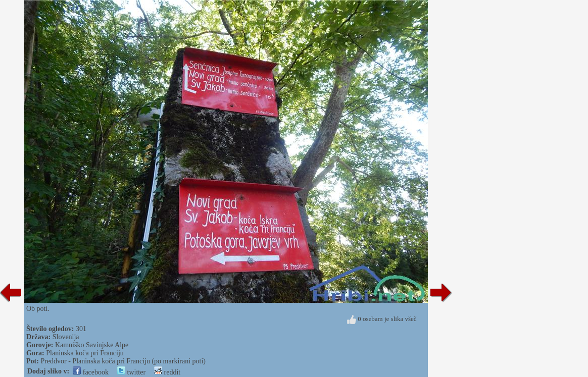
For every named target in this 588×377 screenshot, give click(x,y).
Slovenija (66, 337)
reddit (167, 372)
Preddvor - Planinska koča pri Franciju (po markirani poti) (123, 361)
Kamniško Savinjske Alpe (92, 345)
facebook (91, 372)
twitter (131, 372)
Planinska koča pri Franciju (85, 353)
